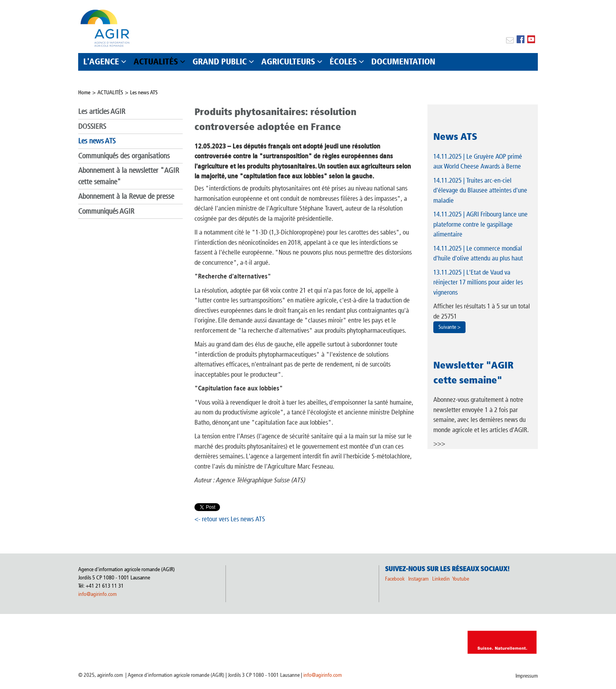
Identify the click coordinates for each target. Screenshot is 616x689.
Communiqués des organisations (124, 156)
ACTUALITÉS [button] (156, 61)
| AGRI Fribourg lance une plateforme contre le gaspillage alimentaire (480, 224)
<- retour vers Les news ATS (230, 519)
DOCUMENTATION (403, 61)
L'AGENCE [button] (101, 61)
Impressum (527, 676)
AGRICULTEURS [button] (288, 61)
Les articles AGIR (102, 111)
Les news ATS (144, 93)
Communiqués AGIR (106, 211)
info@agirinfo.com (97, 594)
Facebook (395, 579)
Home (84, 93)
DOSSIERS (92, 126)
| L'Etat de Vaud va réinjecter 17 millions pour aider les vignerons (478, 282)
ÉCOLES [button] (343, 61)
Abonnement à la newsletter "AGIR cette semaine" (129, 176)
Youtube (461, 579)
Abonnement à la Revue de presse (126, 196)
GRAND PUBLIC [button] (220, 61)
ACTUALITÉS (110, 93)
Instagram (418, 579)
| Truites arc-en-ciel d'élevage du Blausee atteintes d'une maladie (480, 190)
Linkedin (442, 579)
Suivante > (449, 327)
